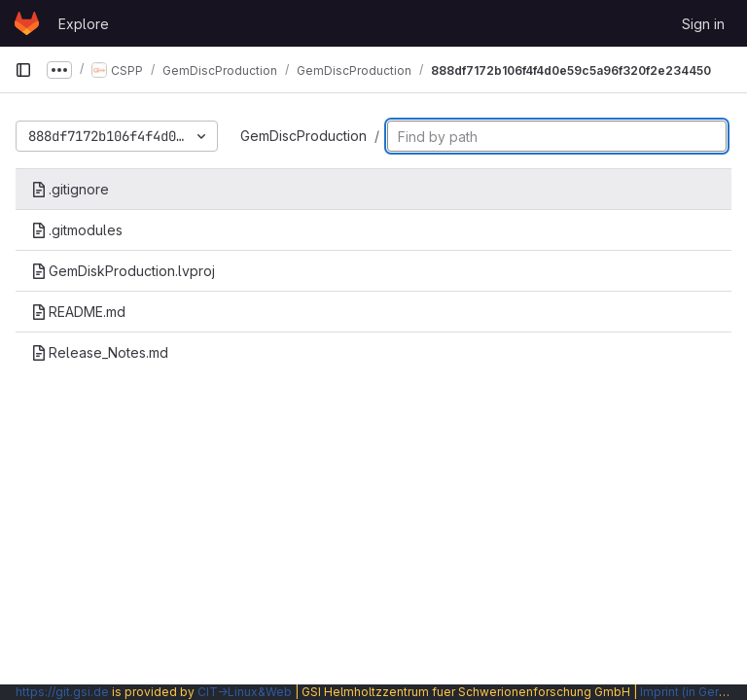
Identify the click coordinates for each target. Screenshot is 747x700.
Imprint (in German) (694, 692)
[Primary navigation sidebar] (23, 70)
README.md (78, 312)
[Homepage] (27, 23)
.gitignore (70, 189)
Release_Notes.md (100, 352)
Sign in (703, 24)
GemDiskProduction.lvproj (123, 271)
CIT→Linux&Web (245, 692)
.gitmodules (77, 230)
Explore (84, 24)
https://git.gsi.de (62, 692)
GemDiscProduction (303, 136)
